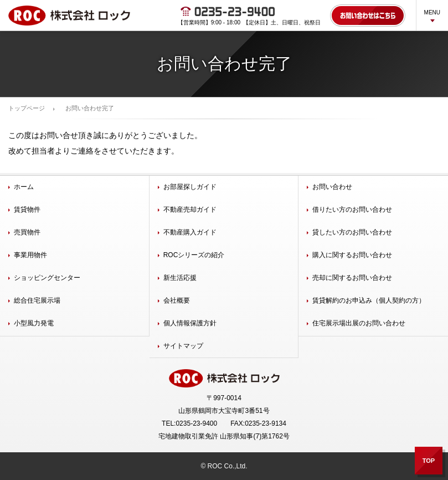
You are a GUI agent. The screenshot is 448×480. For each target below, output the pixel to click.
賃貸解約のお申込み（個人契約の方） (369, 300)
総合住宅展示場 (37, 300)
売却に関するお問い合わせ (352, 278)
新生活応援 (180, 278)
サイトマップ (183, 346)
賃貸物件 (27, 210)
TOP (429, 461)
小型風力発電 (34, 323)
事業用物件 (30, 255)
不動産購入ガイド (190, 232)
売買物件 (27, 232)
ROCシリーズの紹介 (194, 255)
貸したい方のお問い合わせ (352, 232)
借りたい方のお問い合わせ (352, 210)
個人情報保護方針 (190, 323)
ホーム (24, 187)
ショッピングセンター (47, 278)
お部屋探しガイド (190, 187)
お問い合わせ (332, 187)
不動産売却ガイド (190, 210)
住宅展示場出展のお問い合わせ (359, 323)
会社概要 (177, 300)
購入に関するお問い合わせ (352, 255)
